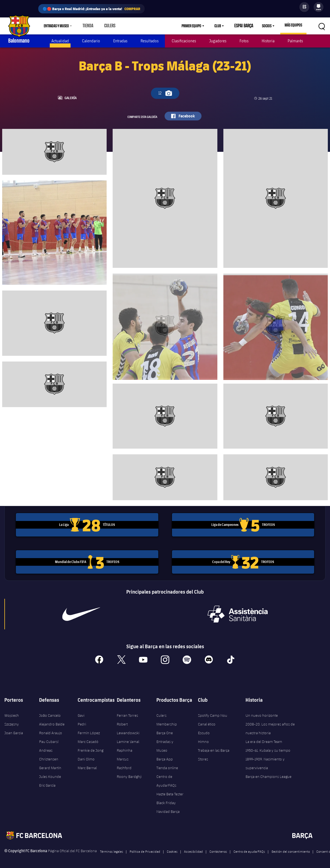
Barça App (165, 756)
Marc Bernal (87, 765)
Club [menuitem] (221, 26)
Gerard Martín (50, 765)
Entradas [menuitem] (120, 41)
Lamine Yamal (128, 739)
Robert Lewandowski (128, 725)
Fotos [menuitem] (244, 41)
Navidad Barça (168, 808)
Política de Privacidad (145, 848)
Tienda (87, 26)
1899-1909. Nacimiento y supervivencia (265, 760)
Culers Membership (167, 717)
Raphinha (125, 747)
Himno (203, 739)
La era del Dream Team (264, 739)
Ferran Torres (127, 712)
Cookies (172, 848)
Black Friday (166, 800)
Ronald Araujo (51, 730)
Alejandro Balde (52, 721)
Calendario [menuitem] (91, 41)
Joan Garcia (14, 730)
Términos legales (112, 848)
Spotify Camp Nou (213, 712)
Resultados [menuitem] (150, 41)
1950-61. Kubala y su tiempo (268, 747)
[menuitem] (319, 6)
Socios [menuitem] (267, 26)
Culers (107, 26)
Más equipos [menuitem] (293, 25)
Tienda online (167, 765)
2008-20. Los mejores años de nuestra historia (270, 725)
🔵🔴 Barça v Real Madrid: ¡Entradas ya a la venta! (91, 9)
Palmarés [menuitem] (295, 41)
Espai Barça (245, 26)
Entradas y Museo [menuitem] (56, 26)
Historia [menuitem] (268, 41)
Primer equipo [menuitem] (194, 26)
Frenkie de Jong (90, 747)
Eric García (47, 782)
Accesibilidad (193, 848)
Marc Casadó (88, 739)
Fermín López (89, 730)
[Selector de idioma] (304, 7)
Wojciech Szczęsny (12, 717)
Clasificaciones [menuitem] (184, 41)
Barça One (165, 730)
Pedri (82, 721)
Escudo (204, 730)
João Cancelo (50, 712)
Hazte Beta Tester (170, 791)
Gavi (81, 712)
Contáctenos (218, 848)
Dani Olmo (86, 756)
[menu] (319, 7)
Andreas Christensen (49, 752)
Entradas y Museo (165, 743)
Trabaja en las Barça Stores (214, 752)
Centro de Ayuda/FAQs (166, 778)
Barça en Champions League (268, 774)
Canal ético (207, 721)
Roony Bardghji (129, 774)
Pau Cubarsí (49, 739)
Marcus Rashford (124, 760)
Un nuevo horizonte (262, 712)
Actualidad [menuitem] (60, 41)
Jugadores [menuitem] (218, 41)
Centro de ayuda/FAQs (249, 848)
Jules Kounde (50, 774)
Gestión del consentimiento (291, 848)
